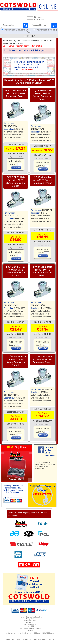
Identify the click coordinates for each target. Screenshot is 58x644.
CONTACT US (20, 639)
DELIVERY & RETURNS (33, 639)
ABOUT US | (11, 639)
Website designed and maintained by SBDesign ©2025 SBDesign (30, 633)
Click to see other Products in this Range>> (25, 50)
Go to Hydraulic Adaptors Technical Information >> (24, 46)
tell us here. (27, 70)
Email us (30, 631)
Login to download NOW (29, 592)
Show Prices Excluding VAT (16, 30)
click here (47, 464)
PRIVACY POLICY (48, 639)
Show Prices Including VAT (42, 31)
